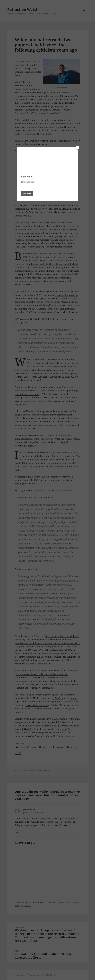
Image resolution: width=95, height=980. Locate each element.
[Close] (77, 148)
